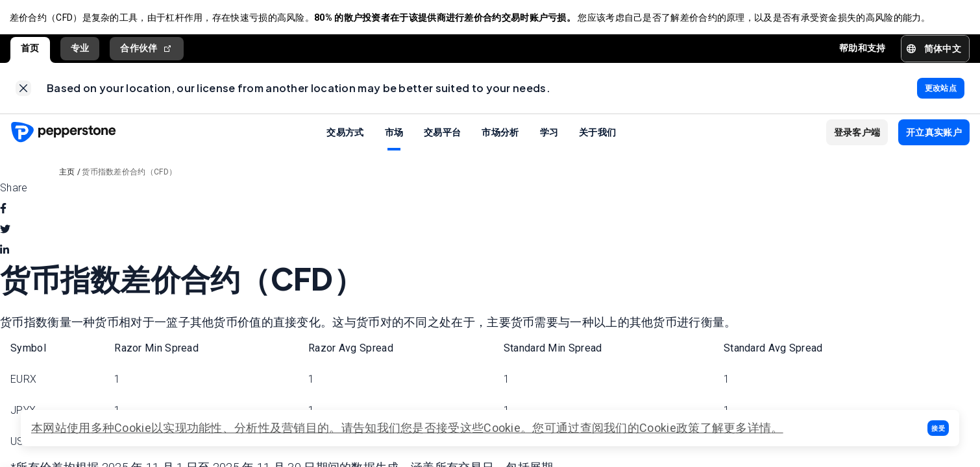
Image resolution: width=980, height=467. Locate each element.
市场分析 (500, 135)
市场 (394, 135)
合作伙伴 (147, 50)
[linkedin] (5, 254)
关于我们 (597, 135)
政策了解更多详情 (724, 428)
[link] (23, 91)
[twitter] (5, 233)
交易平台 (442, 135)
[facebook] (3, 212)
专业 (80, 50)
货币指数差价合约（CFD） (129, 175)
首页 (30, 50)
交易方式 (345, 135)
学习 (549, 135)
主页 (67, 175)
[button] (938, 428)
